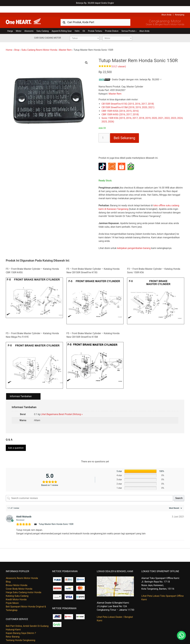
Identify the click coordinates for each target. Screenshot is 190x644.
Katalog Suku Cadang (17, 588)
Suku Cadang (43, 24)
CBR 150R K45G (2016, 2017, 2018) (120, 108)
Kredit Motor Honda (16, 592)
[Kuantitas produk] (104, 131)
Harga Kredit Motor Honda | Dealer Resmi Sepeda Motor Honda (27, 16)
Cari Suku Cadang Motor (47, 31)
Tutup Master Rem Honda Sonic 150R (56, 517)
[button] (86, 56)
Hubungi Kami (13, 622)
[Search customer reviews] (89, 490)
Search (179, 490)
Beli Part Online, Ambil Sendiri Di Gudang (27, 618)
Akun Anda (166, 8)
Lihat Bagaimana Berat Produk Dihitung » (62, 408)
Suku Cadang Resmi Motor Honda (39, 43)
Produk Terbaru (95, 24)
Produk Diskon (112, 24)
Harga (10, 24)
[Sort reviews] (175, 500)
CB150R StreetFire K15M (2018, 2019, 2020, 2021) (128, 101)
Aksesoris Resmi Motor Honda (22, 570)
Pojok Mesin (12, 595)
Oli (84, 24)
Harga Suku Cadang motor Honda (24, 585)
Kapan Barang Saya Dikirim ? (21, 626)
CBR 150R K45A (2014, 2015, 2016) (120, 104)
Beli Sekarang (124, 131)
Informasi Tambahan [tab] (21, 390)
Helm (77, 24)
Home (9, 43)
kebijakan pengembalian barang (134, 242)
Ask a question (16, 440)
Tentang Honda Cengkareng (20, 633)
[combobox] (95, 16)
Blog (8, 574)
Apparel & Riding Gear (62, 24)
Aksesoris (29, 24)
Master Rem (65, 43)
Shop (17, 43)
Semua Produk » (129, 24)
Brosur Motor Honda (17, 578)
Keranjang (180, 8)
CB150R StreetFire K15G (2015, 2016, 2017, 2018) (128, 97)
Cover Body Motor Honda (19, 581)
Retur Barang (13, 629)
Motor (19, 24)
